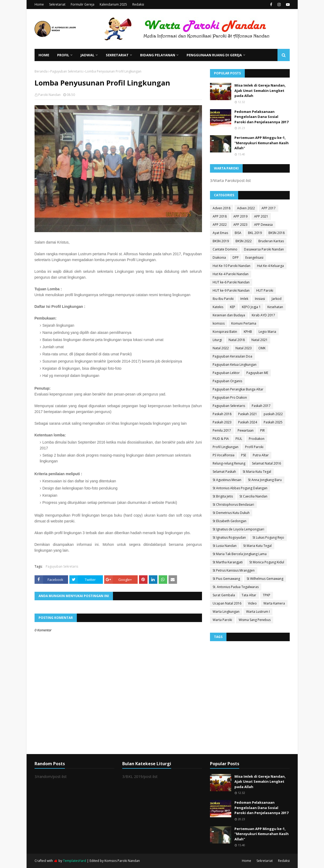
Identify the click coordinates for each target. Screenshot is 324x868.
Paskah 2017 (261, 406)
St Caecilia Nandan (253, 496)
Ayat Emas (220, 233)
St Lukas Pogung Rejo (268, 537)
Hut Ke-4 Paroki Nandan (231, 274)
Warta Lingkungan (226, 612)
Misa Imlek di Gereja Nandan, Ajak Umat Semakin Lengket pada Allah (260, 90)
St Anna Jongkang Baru (265, 480)
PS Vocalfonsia (224, 455)
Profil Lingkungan (226, 447)
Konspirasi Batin (225, 332)
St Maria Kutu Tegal (257, 472)
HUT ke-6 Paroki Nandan (231, 282)
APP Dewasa (263, 225)
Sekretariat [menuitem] (117, 55)
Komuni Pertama (244, 323)
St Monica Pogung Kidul (267, 562)
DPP (236, 258)
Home (39, 4)
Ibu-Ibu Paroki (223, 299)
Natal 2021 (260, 340)
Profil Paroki (254, 447)
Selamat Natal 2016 (266, 463)
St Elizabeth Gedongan (230, 521)
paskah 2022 (273, 414)
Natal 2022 (221, 348)
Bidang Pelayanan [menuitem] (158, 55)
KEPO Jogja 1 (251, 307)
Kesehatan (275, 307)
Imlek (244, 299)
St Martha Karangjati (228, 562)
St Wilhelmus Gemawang (265, 579)
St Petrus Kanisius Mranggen (234, 570)
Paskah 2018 (222, 414)
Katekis (218, 307)
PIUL (239, 439)
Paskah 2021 (248, 414)
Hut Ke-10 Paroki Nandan (232, 266)
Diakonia (219, 258)
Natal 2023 (244, 348)
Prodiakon (257, 439)
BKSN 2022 (244, 241)
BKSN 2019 (221, 241)
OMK (262, 348)
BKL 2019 (255, 233)
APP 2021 (261, 216)
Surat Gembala (224, 595)
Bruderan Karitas (271, 241)
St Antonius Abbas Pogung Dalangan (240, 488)
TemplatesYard (75, 861)
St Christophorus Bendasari (233, 505)
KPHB (248, 332)
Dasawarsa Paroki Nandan (264, 249)
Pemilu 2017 (222, 430)
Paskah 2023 (222, 422)
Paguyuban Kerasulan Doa (232, 356)
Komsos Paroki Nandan (122, 861)
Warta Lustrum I (258, 612)
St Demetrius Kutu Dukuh (231, 513)
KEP (233, 307)
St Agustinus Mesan (227, 480)
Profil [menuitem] (63, 55)
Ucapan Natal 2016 (227, 603)
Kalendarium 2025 (113, 4)
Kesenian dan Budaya (229, 315)
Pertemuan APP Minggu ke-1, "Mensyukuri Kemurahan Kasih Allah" (262, 143)
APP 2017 (269, 208)
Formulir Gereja (83, 4)
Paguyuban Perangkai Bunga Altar (238, 389)
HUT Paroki (265, 290)
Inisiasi (260, 299)
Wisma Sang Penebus (255, 620)
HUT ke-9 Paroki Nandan (231, 290)
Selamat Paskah (224, 472)
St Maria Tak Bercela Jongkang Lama (240, 554)
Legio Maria (267, 332)
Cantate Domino (225, 249)
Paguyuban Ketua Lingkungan (235, 365)
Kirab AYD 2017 (263, 315)
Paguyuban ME (257, 373)
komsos (219, 323)
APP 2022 (220, 225)
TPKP (267, 595)
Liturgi (217, 340)
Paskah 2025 (273, 422)
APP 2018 (220, 216)
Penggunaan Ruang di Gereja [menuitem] (214, 55)
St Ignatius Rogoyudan (229, 537)
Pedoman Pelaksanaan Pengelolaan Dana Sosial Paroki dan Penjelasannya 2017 (261, 117)
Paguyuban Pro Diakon (230, 397)
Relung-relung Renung (229, 463)
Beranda (41, 71)
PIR (262, 430)
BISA (238, 233)
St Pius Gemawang (226, 579)
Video (252, 603)
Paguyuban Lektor (226, 373)
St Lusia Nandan (225, 546)
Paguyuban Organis (227, 381)
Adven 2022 (246, 208)
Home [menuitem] (44, 55)
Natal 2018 (237, 340)
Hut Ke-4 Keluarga (270, 266)
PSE (244, 455)
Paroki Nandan (49, 95)
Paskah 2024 (248, 422)
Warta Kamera (274, 603)
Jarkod (277, 299)
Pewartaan (246, 430)
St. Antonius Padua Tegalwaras (236, 587)
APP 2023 (240, 225)
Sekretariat (57, 4)
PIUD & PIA (221, 439)
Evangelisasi (254, 258)
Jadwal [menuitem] (87, 55)
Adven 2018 (222, 208)
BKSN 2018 (277, 233)
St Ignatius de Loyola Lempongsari (238, 529)
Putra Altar (261, 455)
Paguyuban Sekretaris (66, 71)
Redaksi (138, 4)
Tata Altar (249, 595)
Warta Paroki (222, 620)
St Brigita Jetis (223, 496)
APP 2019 (240, 216)
